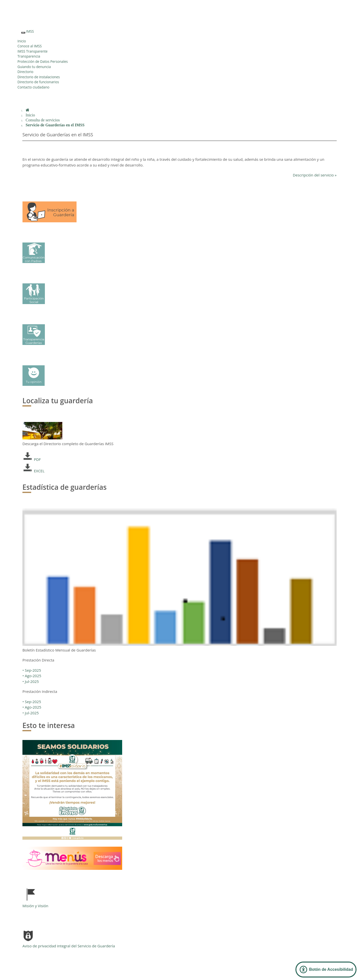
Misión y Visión (35, 906)
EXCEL (34, 471)
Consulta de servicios (43, 120)
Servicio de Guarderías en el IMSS (55, 125)
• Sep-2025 (32, 670)
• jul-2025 (31, 713)
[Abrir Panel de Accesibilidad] (326, 970)
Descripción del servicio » (315, 175)
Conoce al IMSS (30, 46)
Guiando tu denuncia (34, 67)
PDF (32, 459)
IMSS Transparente (33, 51)
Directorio (25, 72)
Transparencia (29, 56)
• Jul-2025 (31, 681)
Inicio (22, 41)
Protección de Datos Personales (43, 61)
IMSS (30, 31)
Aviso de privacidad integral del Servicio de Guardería (69, 946)
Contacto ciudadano (33, 87)
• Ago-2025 (32, 676)
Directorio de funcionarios (38, 82)
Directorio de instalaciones (39, 77)
